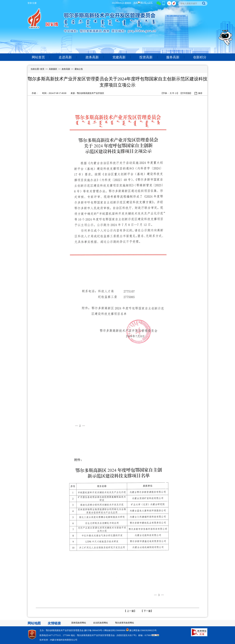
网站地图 (34, 623)
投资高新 (146, 57)
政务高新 (92, 57)
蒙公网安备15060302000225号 (143, 630)
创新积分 (200, 57)
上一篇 (130, 611)
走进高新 (65, 57)
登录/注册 (32, 3)
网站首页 (38, 57)
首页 (42, 69)
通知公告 (79, 69)
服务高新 (173, 57)
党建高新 (119, 57)
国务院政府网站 (79, 623)
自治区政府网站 (101, 623)
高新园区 (53, 69)
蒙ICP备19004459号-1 (94, 630)
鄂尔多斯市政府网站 (125, 623)
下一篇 (147, 611)
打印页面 (186, 93)
